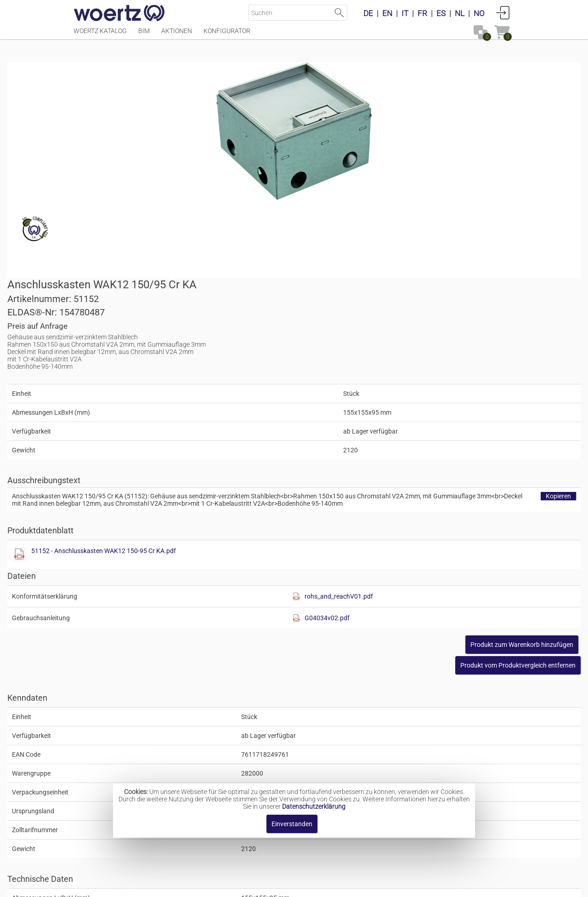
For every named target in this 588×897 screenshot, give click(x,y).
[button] (452, 483)
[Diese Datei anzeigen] (311, 372)
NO (479, 13)
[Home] (119, 14)
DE (368, 13)
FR (422, 13)
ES (441, 13)
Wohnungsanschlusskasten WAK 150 (317, 765)
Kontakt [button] (257, 885)
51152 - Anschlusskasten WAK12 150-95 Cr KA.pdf (395, 369)
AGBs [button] (290, 885)
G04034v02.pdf (443, 436)
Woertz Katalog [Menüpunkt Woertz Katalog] (100, 35)
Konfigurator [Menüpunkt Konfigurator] (227, 35)
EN (387, 13)
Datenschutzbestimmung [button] (350, 885)
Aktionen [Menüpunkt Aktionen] (177, 35)
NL (460, 13)
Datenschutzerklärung (314, 806)
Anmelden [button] (503, 12)
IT (405, 13)
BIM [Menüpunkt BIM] (144, 35)
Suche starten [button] (339, 13)
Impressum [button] (216, 885)
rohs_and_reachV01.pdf (455, 414)
